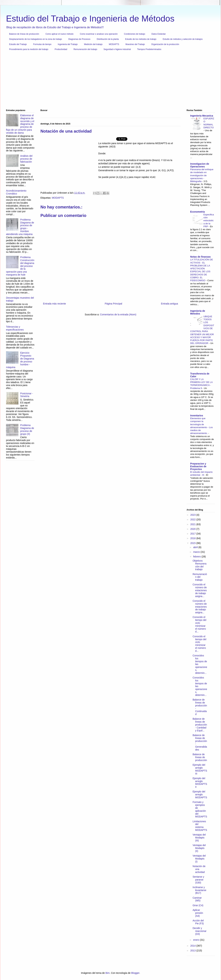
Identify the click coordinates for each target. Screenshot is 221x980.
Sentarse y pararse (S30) (198, 880)
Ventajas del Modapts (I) (199, 859)
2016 (193, 538)
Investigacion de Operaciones (200, 165)
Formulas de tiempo (42, 44)
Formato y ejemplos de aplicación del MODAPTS (200, 809)
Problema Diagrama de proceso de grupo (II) (27, 429)
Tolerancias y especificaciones (15, 328)
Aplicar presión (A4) (198, 913)
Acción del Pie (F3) (198, 922)
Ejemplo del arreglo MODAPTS (200, 794)
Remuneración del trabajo (85, 49)
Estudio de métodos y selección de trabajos (183, 39)
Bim (108, 973)
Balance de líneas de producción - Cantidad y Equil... (200, 725)
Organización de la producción (165, 44)
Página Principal (114, 304)
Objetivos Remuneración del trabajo (199, 565)
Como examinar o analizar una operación (99, 34)
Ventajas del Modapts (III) (199, 838)
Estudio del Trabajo (18, 44)
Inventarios (197, 416)
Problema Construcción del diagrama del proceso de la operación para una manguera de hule (20, 266)
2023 (193, 515)
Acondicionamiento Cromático (16, 192)
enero (197, 940)
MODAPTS (114, 44)
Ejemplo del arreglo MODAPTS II (200, 783)
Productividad (61, 49)
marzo (197, 552)
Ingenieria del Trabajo (68, 44)
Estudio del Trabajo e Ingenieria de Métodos (90, 19)
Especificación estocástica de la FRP (209, 221)
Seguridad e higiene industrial (117, 49)
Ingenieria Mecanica (202, 116)
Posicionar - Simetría (27, 395)
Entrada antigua (169, 304)
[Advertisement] (109, 81)
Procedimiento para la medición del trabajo (29, 49)
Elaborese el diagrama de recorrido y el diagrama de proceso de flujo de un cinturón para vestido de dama (20, 124)
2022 (193, 519)
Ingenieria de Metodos (198, 312)
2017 (193, 534)
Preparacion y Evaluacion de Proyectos (198, 466)
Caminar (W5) (197, 899)
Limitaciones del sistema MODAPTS (200, 826)
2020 (193, 529)
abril (196, 547)
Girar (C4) (198, 905)
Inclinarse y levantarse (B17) (199, 890)
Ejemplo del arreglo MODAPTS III (200, 769)
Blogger (135, 973)
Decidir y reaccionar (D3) (199, 931)
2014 (193, 946)
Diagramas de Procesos (79, 39)
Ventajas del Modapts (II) (199, 848)
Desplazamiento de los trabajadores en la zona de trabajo (36, 39)
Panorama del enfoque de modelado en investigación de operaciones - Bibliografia (202, 175)
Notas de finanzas (200, 257)
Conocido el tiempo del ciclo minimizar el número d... (199, 624)
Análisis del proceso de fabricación (26, 159)
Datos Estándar (159, 34)
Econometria (198, 212)
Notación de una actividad (199, 869)
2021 (193, 524)
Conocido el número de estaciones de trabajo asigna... (200, 590)
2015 (193, 543)
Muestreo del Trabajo (135, 44)
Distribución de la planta (108, 39)
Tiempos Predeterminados (149, 49)
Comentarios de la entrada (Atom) (118, 314)
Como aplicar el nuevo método (59, 34)
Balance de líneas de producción (24, 34)
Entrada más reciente (54, 304)
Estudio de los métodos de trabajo (141, 39)
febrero (197, 557)
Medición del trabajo (93, 44)
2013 (193, 951)
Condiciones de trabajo (135, 34)
